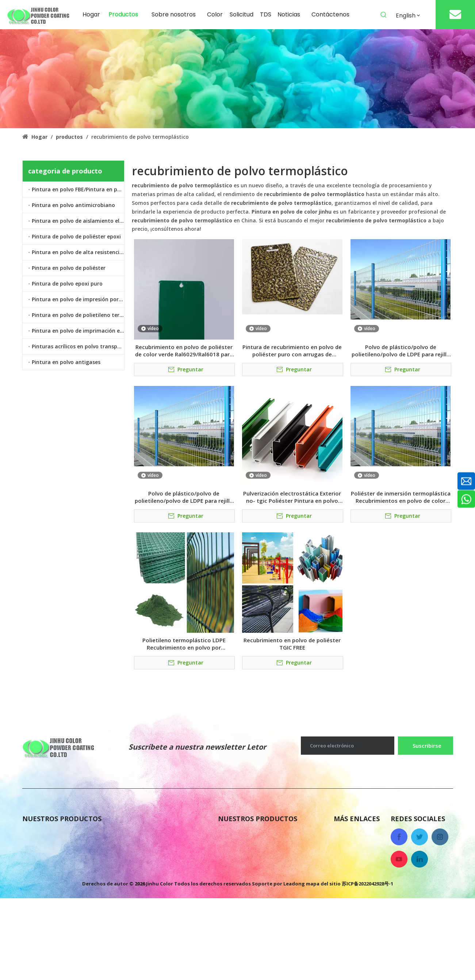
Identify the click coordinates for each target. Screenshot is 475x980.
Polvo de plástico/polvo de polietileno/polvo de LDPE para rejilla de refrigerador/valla (401, 351)
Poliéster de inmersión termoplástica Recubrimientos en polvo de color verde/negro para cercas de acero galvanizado (401, 497)
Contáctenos (352, 864)
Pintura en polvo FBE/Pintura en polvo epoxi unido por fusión (78, 189)
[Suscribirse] (425, 746)
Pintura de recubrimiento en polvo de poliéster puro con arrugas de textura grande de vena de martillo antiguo (292, 351)
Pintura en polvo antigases (66, 362)
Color (341, 878)
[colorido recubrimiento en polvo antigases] (237, 79)
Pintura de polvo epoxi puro (67, 284)
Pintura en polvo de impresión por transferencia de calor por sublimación (78, 299)
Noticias (346, 849)
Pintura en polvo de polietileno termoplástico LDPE (78, 315)
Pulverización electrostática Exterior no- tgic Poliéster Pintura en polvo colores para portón (292, 497)
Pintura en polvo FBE (248, 834)
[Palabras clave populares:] (384, 15)
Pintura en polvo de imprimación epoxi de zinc (78, 331)
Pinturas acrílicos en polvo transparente (78, 346)
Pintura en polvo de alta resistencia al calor (78, 252)
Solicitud (346, 893)
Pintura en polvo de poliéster (69, 268)
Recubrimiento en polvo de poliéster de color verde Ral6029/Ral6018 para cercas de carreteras (184, 351)
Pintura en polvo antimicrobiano (73, 205)
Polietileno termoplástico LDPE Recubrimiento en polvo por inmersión (184, 644)
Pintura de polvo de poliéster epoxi (76, 236)
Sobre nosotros (356, 834)
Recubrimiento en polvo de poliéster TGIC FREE (292, 644)
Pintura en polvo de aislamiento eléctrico (78, 221)
